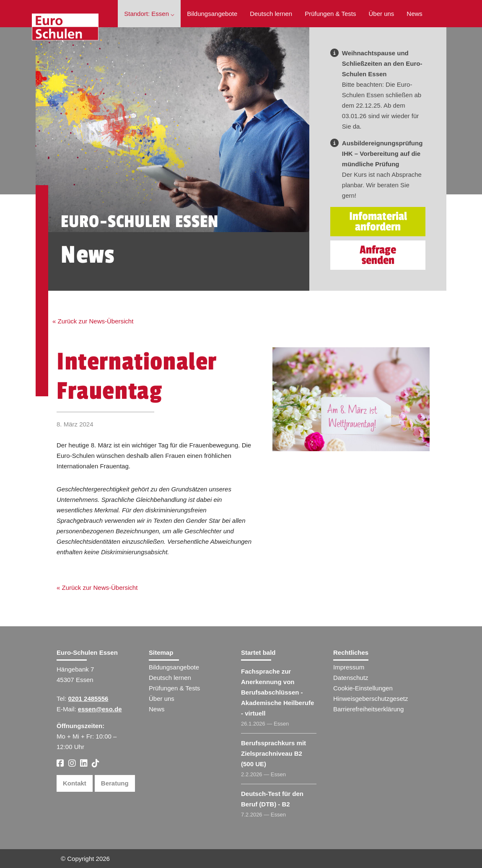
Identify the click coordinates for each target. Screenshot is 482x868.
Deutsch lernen (271, 14)
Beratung (115, 783)
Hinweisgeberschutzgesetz (371, 699)
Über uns (381, 14)
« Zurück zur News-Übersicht (93, 321)
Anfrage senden (378, 255)
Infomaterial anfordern (378, 222)
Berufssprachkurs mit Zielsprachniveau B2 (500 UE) (273, 753)
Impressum (349, 667)
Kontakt (75, 783)
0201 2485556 (88, 699)
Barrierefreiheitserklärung (368, 709)
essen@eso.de (100, 709)
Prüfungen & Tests (330, 14)
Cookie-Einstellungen (363, 688)
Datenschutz (351, 678)
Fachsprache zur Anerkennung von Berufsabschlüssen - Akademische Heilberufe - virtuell (277, 692)
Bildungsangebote (212, 14)
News (415, 14)
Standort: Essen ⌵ (149, 14)
